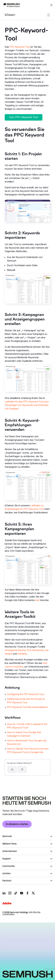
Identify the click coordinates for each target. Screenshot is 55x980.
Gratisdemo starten (17, 824)
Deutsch (7, 881)
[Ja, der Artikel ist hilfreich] (12, 769)
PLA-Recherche (35, 650)
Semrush (7, 836)
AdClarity (22, 654)
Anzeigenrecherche (15, 650)
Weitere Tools (9, 844)
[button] (22, 769)
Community (9, 866)
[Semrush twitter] (33, 893)
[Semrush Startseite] (11, 5)
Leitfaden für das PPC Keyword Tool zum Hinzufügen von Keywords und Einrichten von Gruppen (27, 405)
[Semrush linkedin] (4, 893)
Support (7, 859)
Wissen (10, 15)
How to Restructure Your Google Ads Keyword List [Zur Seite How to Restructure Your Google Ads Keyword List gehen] (27, 742)
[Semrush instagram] (10, 893)
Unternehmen (10, 851)
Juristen (6, 873)
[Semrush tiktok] (16, 893)
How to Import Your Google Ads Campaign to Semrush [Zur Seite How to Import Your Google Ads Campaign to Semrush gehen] (24, 734)
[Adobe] (7, 903)
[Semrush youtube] (22, 893)
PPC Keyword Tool (20, 47)
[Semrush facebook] (27, 893)
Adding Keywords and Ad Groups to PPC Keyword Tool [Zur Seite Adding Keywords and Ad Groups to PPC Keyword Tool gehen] (26, 701)
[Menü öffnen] (51, 5)
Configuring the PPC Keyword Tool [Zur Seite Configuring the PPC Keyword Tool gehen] (25, 694)
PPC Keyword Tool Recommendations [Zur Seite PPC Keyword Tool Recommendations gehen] (27, 707)
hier (37, 600)
